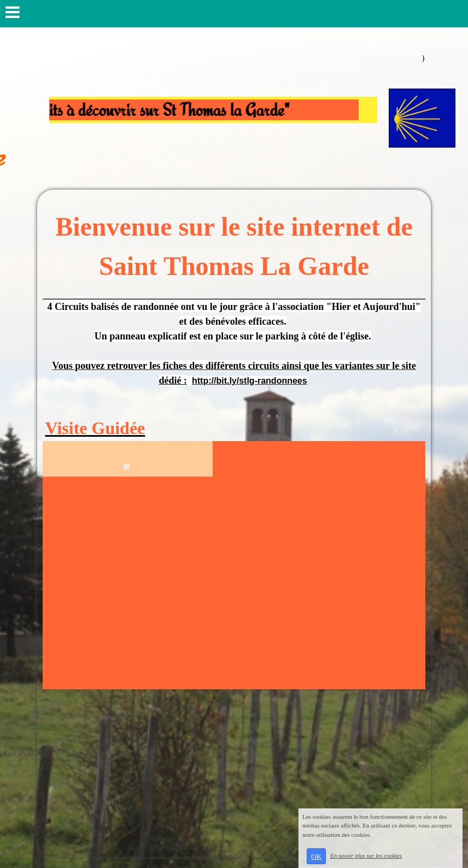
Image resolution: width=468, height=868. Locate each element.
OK (316, 856)
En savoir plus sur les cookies (366, 855)
